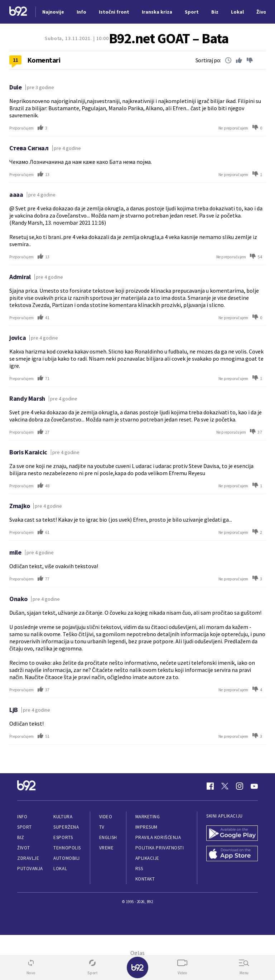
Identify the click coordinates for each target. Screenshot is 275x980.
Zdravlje (28, 858)
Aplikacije (147, 858)
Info (22, 817)
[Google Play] (232, 834)
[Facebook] (210, 786)
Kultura (63, 817)
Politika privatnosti (160, 848)
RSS (139, 869)
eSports (63, 837)
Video (106, 817)
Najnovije (53, 12)
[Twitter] (225, 786)
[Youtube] (254, 786)
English (108, 837)
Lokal (60, 869)
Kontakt (145, 879)
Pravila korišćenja (158, 837)
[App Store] (232, 854)
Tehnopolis (67, 848)
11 (16, 60)
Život (24, 848)
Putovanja (30, 869)
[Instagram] (240, 786)
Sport (25, 827)
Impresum (146, 827)
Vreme (107, 848)
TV (102, 827)
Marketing (148, 817)
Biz (21, 837)
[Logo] (18, 12)
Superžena (66, 827)
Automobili (66, 858)
